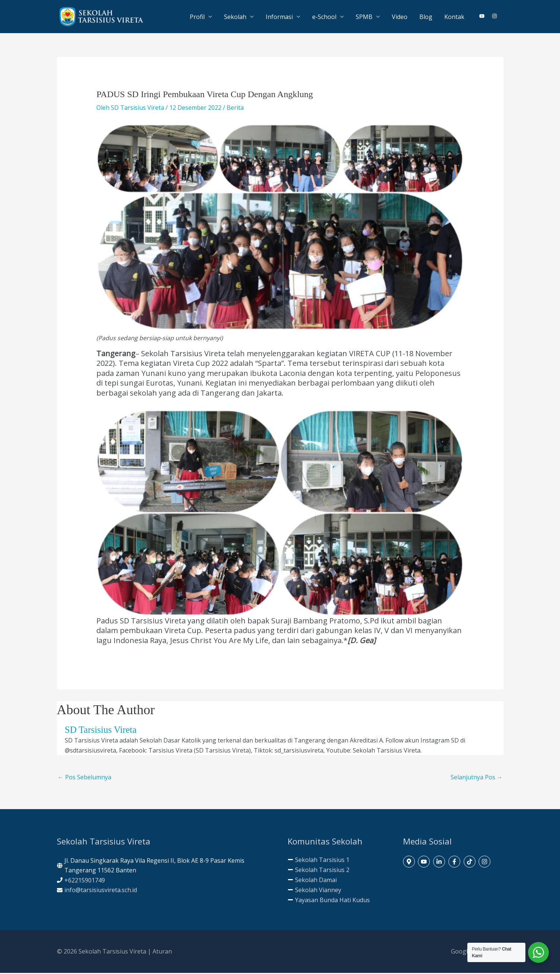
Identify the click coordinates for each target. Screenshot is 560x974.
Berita (235, 108)
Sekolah (235, 17)
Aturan (162, 952)
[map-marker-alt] (410, 863)
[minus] (319, 861)
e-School (324, 17)
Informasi (279, 17)
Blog (426, 17)
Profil (197, 17)
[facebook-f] (455, 863)
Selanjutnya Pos (477, 778)
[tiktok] (471, 863)
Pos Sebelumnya (84, 778)
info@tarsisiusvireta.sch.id (101, 891)
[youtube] (485, 17)
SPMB (364, 17)
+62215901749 (85, 881)
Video (400, 17)
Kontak (454, 17)
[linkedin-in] (440, 863)
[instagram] (495, 17)
